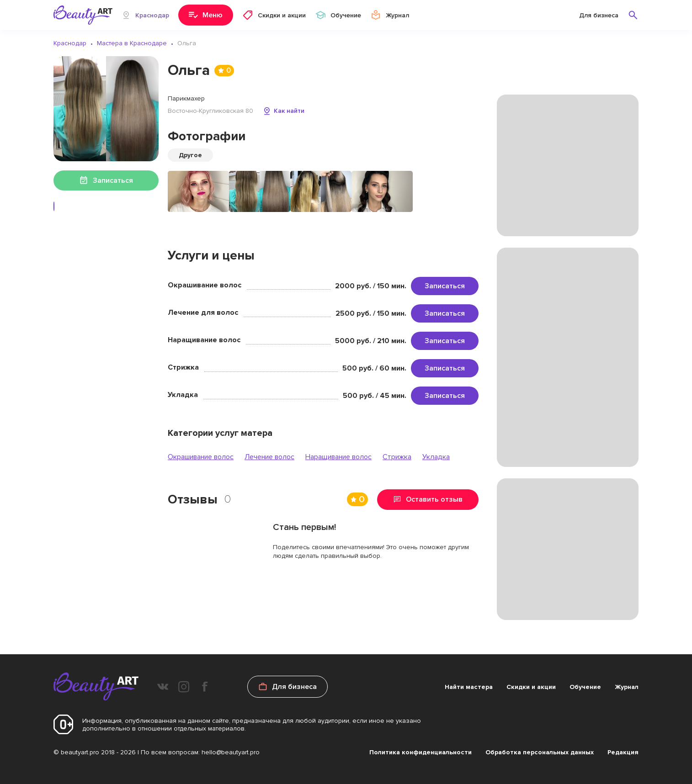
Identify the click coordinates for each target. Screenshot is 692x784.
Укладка (436, 457)
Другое (190, 155)
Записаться (445, 286)
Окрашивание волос (201, 457)
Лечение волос (269, 457)
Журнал (627, 687)
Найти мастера (469, 687)
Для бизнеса (599, 15)
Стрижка (397, 457)
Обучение (585, 687)
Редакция (623, 752)
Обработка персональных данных (540, 752)
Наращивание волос (338, 457)
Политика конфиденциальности (421, 752)
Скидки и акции (531, 687)
